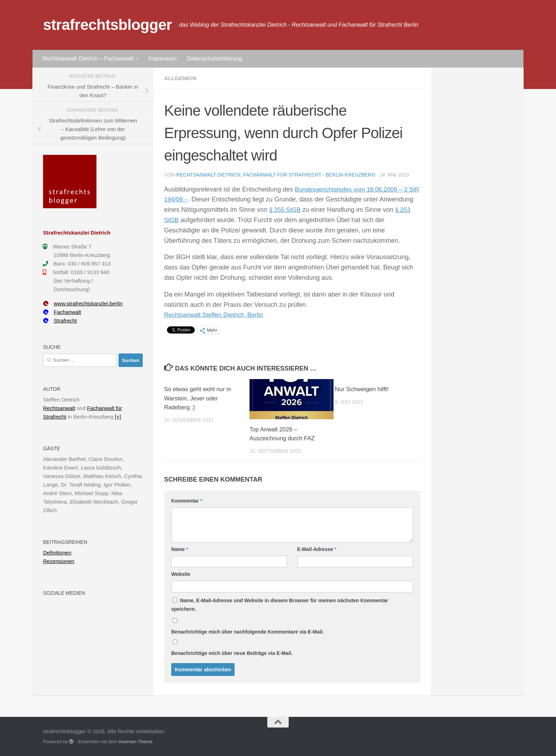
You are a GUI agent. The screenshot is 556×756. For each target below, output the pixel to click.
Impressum (162, 59)
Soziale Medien (64, 593)
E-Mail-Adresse (317, 549)
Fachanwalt (62, 312)
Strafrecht (60, 321)
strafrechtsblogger (107, 25)
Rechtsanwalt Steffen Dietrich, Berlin (216, 314)
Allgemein (181, 78)
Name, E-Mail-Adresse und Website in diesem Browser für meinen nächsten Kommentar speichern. (280, 604)
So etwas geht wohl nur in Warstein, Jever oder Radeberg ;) (199, 398)
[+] (118, 417)
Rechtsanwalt (59, 408)
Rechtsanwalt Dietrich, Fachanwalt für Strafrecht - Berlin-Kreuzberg (278, 175)
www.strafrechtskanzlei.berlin (83, 303)
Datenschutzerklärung (214, 59)
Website (181, 574)
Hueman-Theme (135, 741)
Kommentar (187, 500)
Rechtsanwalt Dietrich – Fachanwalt (88, 59)
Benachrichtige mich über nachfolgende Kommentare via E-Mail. (248, 631)
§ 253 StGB (193, 220)
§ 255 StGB (321, 209)
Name (180, 549)
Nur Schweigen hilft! (362, 389)
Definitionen (57, 553)
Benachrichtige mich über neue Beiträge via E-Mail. (232, 653)
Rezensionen (59, 561)
